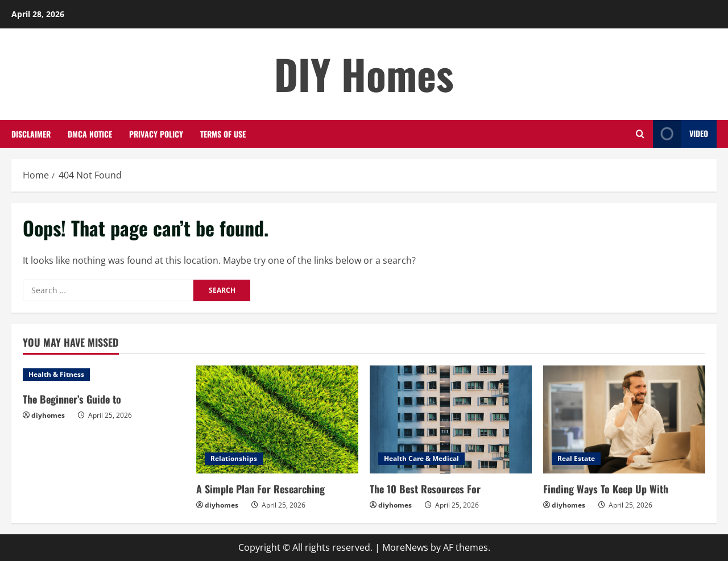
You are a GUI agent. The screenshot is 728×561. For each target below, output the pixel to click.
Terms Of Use (223, 134)
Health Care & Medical (421, 458)
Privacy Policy (156, 134)
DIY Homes (364, 74)
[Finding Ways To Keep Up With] (624, 419)
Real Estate (576, 458)
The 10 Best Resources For (425, 489)
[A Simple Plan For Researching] (277, 419)
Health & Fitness (56, 374)
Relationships (234, 458)
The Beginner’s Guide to (72, 399)
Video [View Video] (681, 134)
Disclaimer (31, 134)
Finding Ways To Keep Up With (606, 489)
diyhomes (48, 415)
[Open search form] (640, 134)
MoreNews (405, 547)
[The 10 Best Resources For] (451, 419)
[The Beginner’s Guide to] (104, 375)
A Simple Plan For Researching (260, 489)
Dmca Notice (90, 134)
